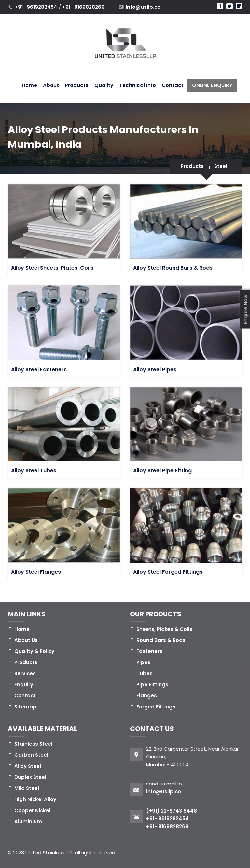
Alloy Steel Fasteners (39, 369)
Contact (173, 85)
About (51, 85)
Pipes (144, 662)
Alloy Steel (28, 766)
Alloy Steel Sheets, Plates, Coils (52, 268)
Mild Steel (27, 788)
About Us (26, 640)
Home (29, 85)
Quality (104, 85)
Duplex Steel (30, 777)
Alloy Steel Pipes (155, 369)
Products (77, 85)
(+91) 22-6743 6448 (172, 811)
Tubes (145, 673)
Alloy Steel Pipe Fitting (162, 471)
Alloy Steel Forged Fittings (168, 572)
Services (25, 673)
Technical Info (138, 85)
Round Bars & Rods (161, 640)
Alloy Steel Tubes (34, 471)
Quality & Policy (35, 651)
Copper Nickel (33, 810)
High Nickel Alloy (35, 799)
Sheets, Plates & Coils (165, 629)
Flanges (147, 696)
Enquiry (24, 685)
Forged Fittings (156, 707)
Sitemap (26, 707)
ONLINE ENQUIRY (212, 85)
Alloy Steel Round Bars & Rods (173, 268)
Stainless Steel (34, 744)
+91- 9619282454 (37, 7)
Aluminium (28, 822)
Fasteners (149, 651)
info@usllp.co (143, 7)
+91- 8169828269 (83, 7)
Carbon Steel (31, 755)
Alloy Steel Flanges (36, 572)
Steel (221, 166)
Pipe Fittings (153, 685)
